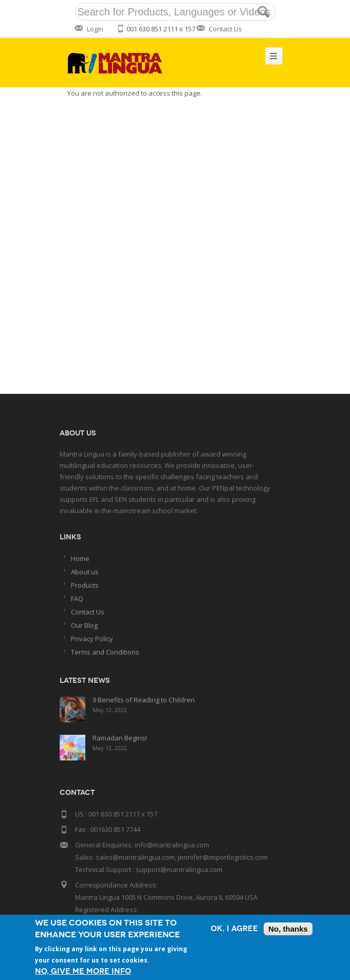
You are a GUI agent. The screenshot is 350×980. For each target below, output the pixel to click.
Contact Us (225, 29)
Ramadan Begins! (120, 738)
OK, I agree (234, 929)
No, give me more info (83, 972)
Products (85, 585)
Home (80, 558)
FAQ (77, 598)
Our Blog (84, 625)
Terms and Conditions (105, 652)
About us (85, 572)
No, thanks (288, 929)
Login (95, 29)
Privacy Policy (92, 639)
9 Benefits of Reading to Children (144, 700)
